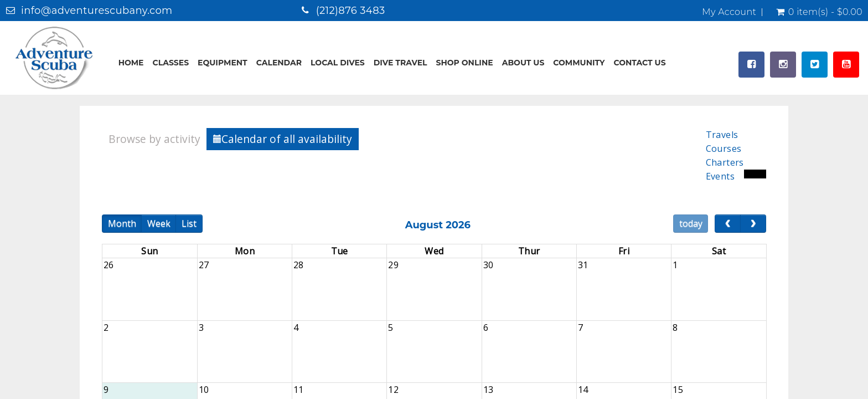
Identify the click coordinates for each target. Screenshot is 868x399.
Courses (724, 149)
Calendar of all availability (283, 139)
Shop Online (465, 63)
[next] (753, 224)
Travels (722, 135)
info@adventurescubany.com (97, 11)
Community (579, 63)
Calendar (279, 63)
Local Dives (338, 63)
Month (122, 223)
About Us (523, 63)
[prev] (728, 224)
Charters (725, 162)
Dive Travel (401, 63)
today (691, 223)
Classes (171, 63)
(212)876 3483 (351, 11)
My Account (729, 12)
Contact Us (639, 63)
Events (720, 176)
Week (159, 223)
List (189, 223)
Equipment (223, 63)
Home (131, 63)
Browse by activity (154, 139)
